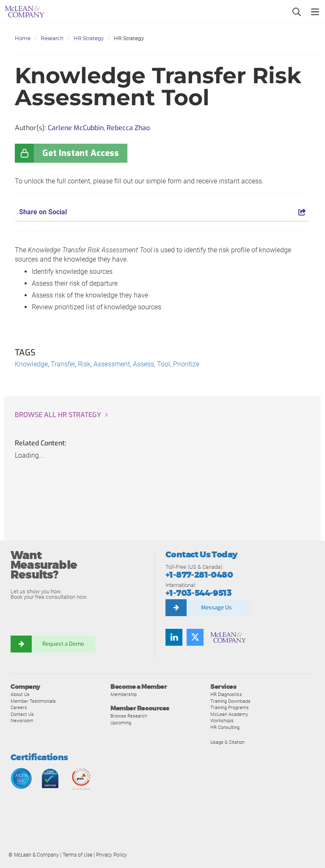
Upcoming (121, 723)
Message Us (216, 607)
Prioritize (186, 364)
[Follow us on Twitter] (195, 637)
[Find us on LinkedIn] (174, 637)
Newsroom (22, 721)
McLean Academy (229, 714)
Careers (19, 707)
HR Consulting (225, 727)
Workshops (222, 721)
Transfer (63, 364)
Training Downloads (230, 701)
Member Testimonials (33, 701)
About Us (20, 694)
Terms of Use (77, 855)
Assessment (112, 364)
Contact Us (22, 714)
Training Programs (230, 707)
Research (52, 38)
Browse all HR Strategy (58, 415)
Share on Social (162, 212)
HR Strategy (89, 38)
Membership (124, 694)
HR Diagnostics (226, 694)
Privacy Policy (112, 855)
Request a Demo (63, 644)
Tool (164, 364)
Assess (143, 364)
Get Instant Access (81, 153)
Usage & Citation (227, 742)
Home (23, 38)
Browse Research (129, 716)
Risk (84, 364)
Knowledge (31, 364)
